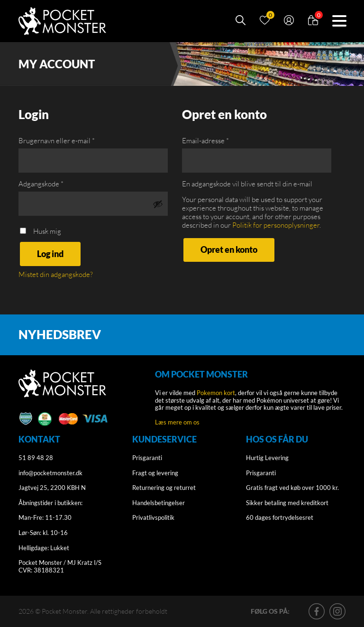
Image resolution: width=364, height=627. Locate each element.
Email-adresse (205, 141)
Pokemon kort (216, 393)
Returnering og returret (164, 488)
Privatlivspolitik (153, 517)
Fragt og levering (155, 473)
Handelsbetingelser (159, 503)
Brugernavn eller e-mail (57, 141)
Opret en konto (229, 249)
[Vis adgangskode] (158, 204)
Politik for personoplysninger (276, 225)
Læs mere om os (177, 422)
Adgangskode (41, 184)
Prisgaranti (147, 458)
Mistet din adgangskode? (56, 274)
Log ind (50, 254)
